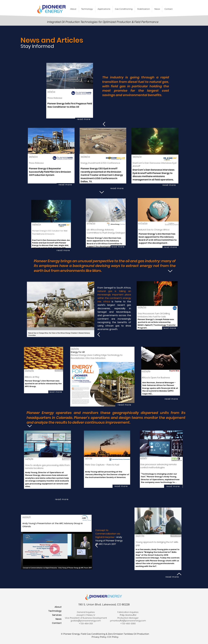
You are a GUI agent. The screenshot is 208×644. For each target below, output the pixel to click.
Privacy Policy (99, 637)
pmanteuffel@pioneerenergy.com (128, 621)
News (59, 619)
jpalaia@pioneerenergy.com (86, 621)
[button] (124, 9)
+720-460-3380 (128, 624)
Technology (55, 611)
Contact (57, 623)
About (58, 607)
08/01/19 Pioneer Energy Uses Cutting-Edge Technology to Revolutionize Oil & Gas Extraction (97, 353)
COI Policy (113, 637)
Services (57, 615)
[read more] (84, 119)
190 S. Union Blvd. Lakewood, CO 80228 (104, 605)
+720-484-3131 (86, 624)
